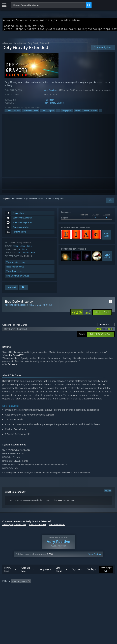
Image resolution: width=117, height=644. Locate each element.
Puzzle (44, 113)
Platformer (27, 113)
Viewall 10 (107, 258)
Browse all (106, 327)
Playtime (76, 576)
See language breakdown (14, 526)
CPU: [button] (62, 592)
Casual (94, 113)
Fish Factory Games (54, 105)
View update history (16, 264)
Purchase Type (25, 576)
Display (90, 576)
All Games (7, 45)
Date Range (59, 576)
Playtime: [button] (79, 588)
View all (108, 493)
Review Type (8, 576)
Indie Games (20, 45)
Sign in (6, 201)
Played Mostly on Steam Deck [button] (17, 592)
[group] (58, 590)
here (60, 502)
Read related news (15, 269)
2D (58, 113)
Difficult (86, 113)
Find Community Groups (18, 278)
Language (44, 576)
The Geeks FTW (16, 357)
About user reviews (37, 526)
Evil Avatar (13, 366)
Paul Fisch (49, 102)
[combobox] (48, 5)
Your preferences (57, 526)
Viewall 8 (107, 237)
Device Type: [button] (88, 592)
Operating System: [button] (45, 592)
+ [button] (100, 113)
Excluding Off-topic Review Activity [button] (53, 588)
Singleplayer (67, 113)
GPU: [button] (73, 592)
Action (78, 113)
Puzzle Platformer (13, 113)
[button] (102, 314)
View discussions (14, 273)
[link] (81, 314)
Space (52, 113)
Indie (36, 113)
